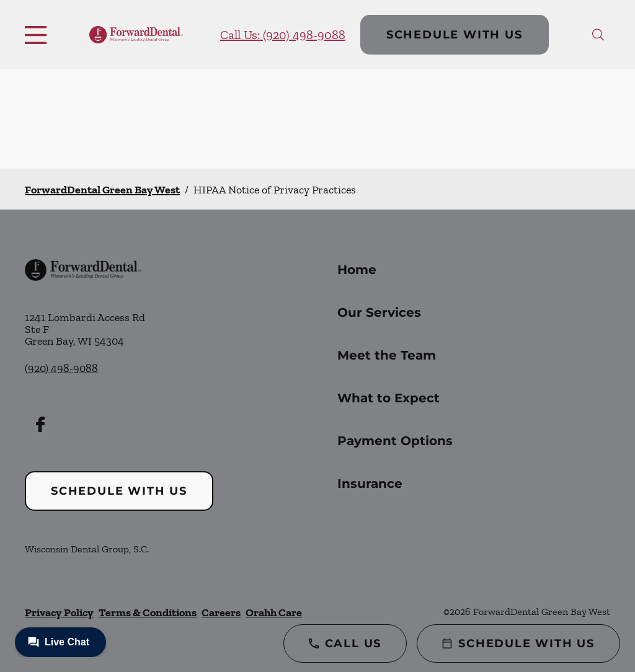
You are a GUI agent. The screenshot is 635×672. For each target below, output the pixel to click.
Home (357, 270)
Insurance (370, 484)
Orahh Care (274, 612)
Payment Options (395, 441)
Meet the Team (387, 355)
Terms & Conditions (148, 612)
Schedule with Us (455, 35)
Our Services (379, 312)
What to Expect (389, 398)
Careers (221, 612)
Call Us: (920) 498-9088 (283, 35)
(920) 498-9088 (61, 368)
